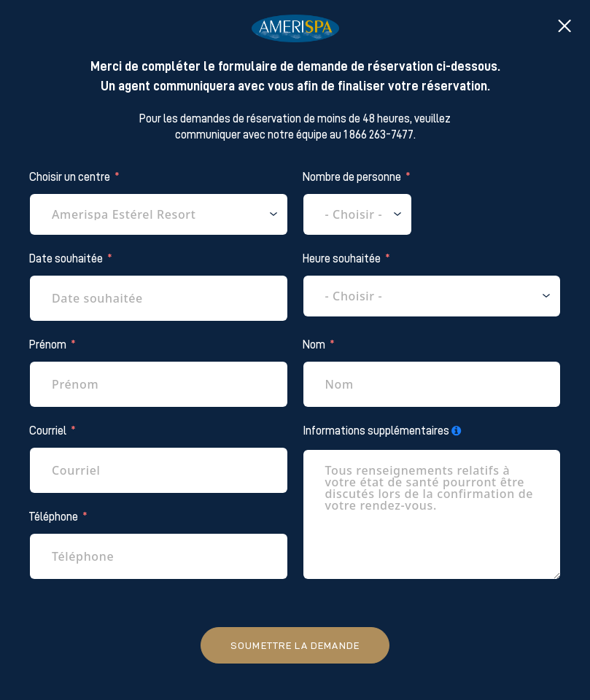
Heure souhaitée (342, 259)
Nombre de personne (352, 177)
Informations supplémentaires (376, 431)
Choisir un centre (70, 177)
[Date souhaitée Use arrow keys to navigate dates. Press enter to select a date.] (159, 298)
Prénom (48, 345)
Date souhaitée (66, 259)
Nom (314, 345)
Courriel (48, 431)
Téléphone (54, 517)
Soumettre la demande (295, 645)
